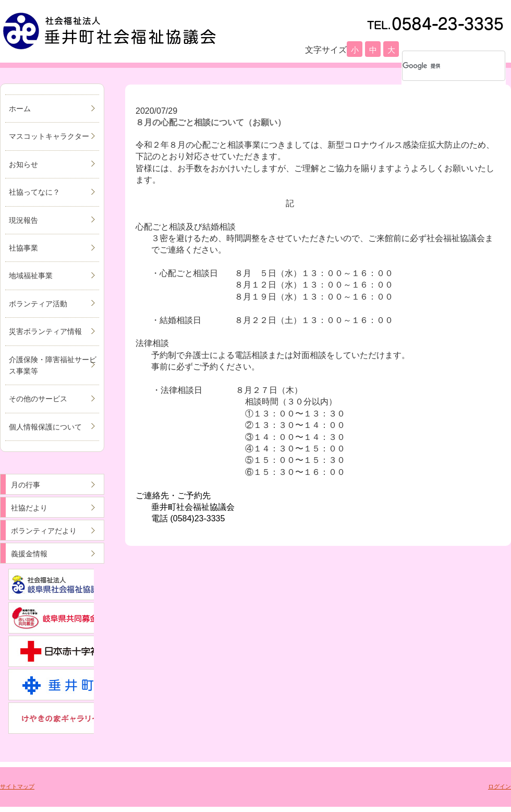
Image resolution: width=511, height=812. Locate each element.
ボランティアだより (44, 531)
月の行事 (26, 485)
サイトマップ (17, 786)
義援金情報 (29, 554)
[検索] (440, 66)
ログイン (500, 786)
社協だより (29, 508)
